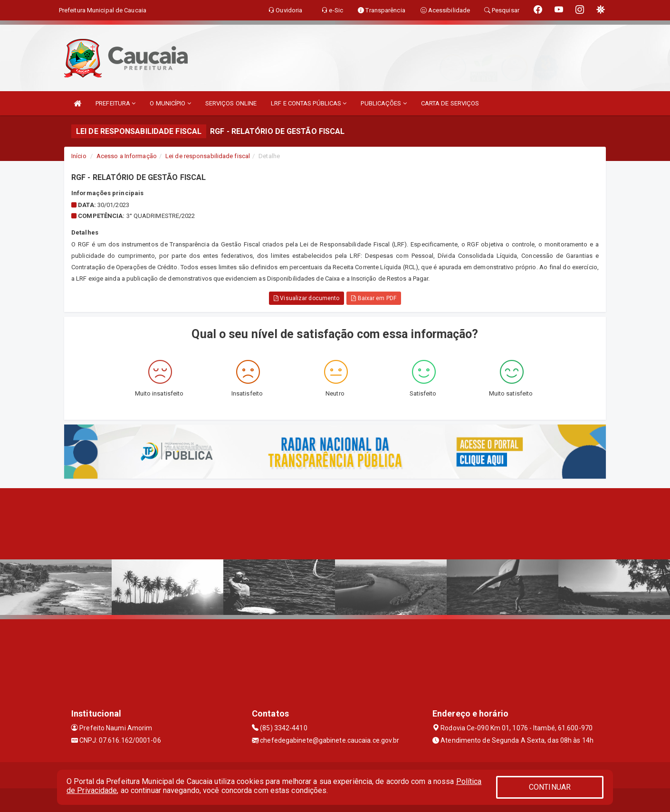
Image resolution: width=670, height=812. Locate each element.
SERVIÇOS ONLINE (231, 103)
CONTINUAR (550, 787)
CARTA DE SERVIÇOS (450, 103)
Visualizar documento (306, 298)
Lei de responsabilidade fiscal (208, 156)
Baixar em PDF (374, 298)
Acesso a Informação (127, 156)
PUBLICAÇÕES (383, 103)
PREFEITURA (115, 103)
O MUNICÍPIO (170, 103)
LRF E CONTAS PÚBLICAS (309, 103)
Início (79, 156)
